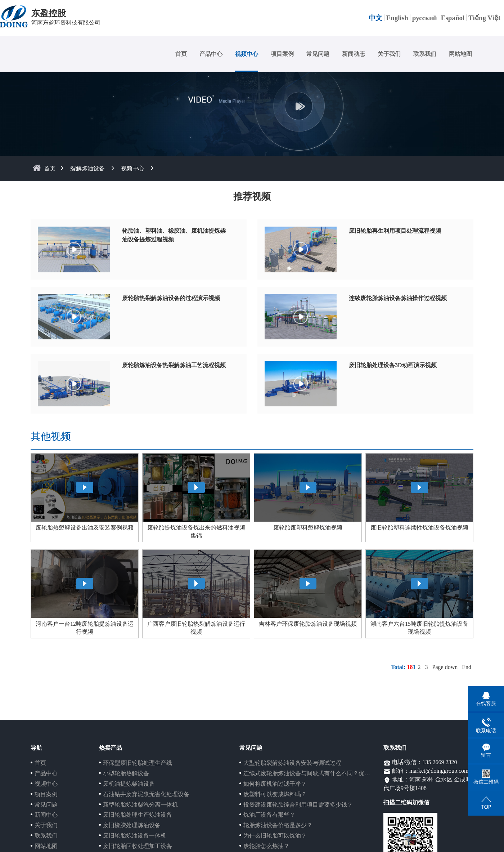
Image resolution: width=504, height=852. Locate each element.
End (467, 667)
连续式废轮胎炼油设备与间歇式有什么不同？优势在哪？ (315, 773)
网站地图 (460, 54)
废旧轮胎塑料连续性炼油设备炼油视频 (419, 528)
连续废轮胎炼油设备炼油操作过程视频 (398, 298)
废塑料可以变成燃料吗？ (275, 794)
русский (425, 18)
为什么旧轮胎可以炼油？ (275, 836)
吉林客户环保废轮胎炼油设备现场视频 (308, 624)
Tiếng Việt (484, 18)
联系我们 (425, 54)
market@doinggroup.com (439, 771)
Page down (445, 667)
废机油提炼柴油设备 (129, 784)
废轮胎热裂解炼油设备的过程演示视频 (171, 298)
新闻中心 (46, 815)
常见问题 (318, 54)
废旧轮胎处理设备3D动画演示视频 (393, 365)
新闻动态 (354, 54)
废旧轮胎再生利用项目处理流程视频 (395, 231)
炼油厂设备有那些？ (269, 815)
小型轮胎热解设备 (126, 773)
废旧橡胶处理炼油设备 (132, 825)
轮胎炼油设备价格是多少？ (278, 825)
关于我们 (389, 54)
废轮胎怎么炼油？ (266, 846)
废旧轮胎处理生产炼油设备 (138, 815)
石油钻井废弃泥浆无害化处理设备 (146, 794)
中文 (375, 18)
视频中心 (247, 54)
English (397, 18)
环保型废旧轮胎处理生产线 (138, 763)
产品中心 (211, 54)
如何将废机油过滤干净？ (275, 784)
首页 (181, 54)
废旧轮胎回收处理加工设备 (138, 846)
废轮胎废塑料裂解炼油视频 (308, 528)
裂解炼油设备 (87, 168)
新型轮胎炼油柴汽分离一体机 (140, 805)
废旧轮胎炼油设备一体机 (135, 836)
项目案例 (282, 54)
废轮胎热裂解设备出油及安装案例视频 (85, 528)
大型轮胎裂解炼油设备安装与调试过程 (292, 763)
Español (453, 18)
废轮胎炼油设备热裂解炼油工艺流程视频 (174, 365)
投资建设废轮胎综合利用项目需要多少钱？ (298, 805)
